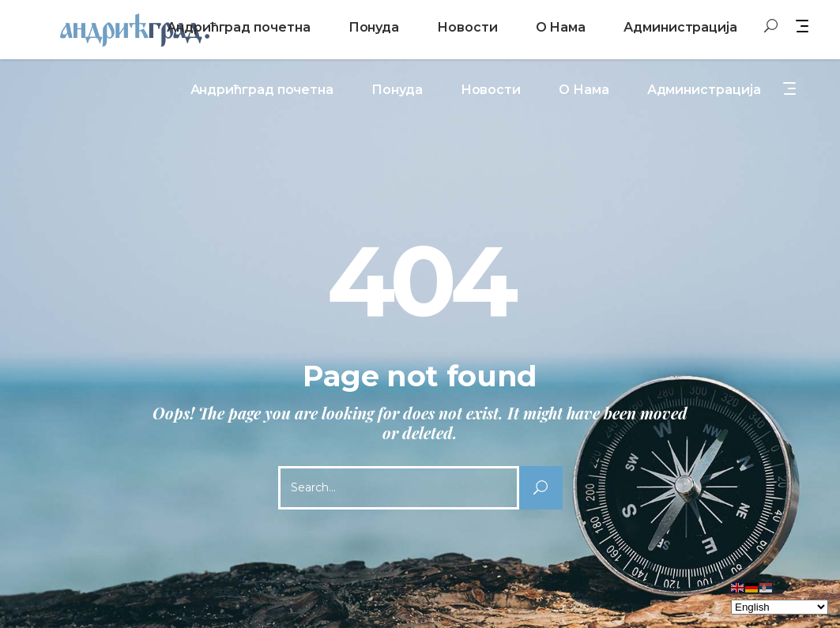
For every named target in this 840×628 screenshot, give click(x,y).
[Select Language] (780, 607)
